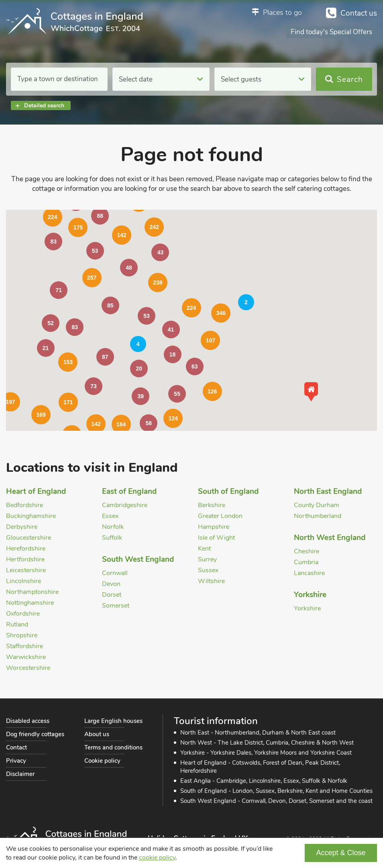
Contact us (359, 13)
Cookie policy (102, 761)
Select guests (241, 79)
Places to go (282, 12)
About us (97, 734)
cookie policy (157, 858)
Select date (136, 79)
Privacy (16, 761)
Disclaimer (20, 774)
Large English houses (113, 721)
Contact (16, 747)
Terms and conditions (113, 747)
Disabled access (28, 721)
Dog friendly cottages (35, 734)
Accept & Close (341, 853)
